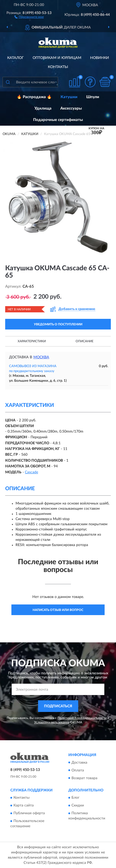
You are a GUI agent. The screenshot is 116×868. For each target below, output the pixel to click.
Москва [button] (41, 357)
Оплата (78, 770)
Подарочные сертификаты (58, 120)
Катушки (69, 97)
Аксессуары (71, 108)
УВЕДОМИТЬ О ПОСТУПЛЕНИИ (58, 324)
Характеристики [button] (32, 341)
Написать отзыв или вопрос (58, 610)
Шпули (93, 97)
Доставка (79, 763)
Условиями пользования (52, 722)
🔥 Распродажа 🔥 (34, 97)
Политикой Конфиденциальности (82, 718)
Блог (75, 798)
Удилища (43, 108)
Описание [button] (85, 341)
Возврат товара (84, 778)
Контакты (58, 67)
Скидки (78, 805)
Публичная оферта (29, 813)
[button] (29, 17)
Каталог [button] (16, 58)
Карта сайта (24, 805)
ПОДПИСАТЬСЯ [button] (58, 706)
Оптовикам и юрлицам (57, 58)
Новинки (100, 58)
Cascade (31, 472)
